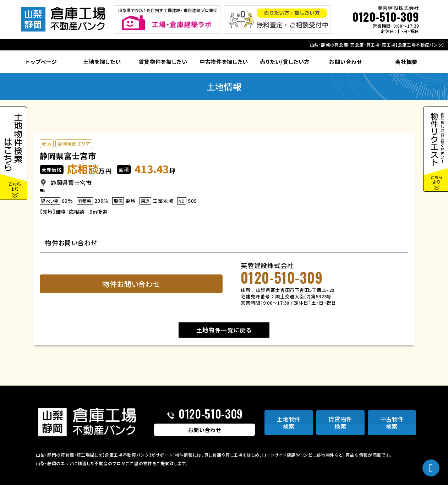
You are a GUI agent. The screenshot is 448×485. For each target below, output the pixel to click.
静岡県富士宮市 (68, 156)
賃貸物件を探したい (163, 62)
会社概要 (406, 62)
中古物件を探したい (224, 62)
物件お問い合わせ (131, 284)
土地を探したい (102, 62)
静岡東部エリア (74, 144)
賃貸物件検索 (340, 423)
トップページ (41, 62)
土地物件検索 (289, 423)
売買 (47, 144)
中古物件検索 (392, 423)
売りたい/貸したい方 (285, 62)
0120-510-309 (386, 17)
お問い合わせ (346, 62)
